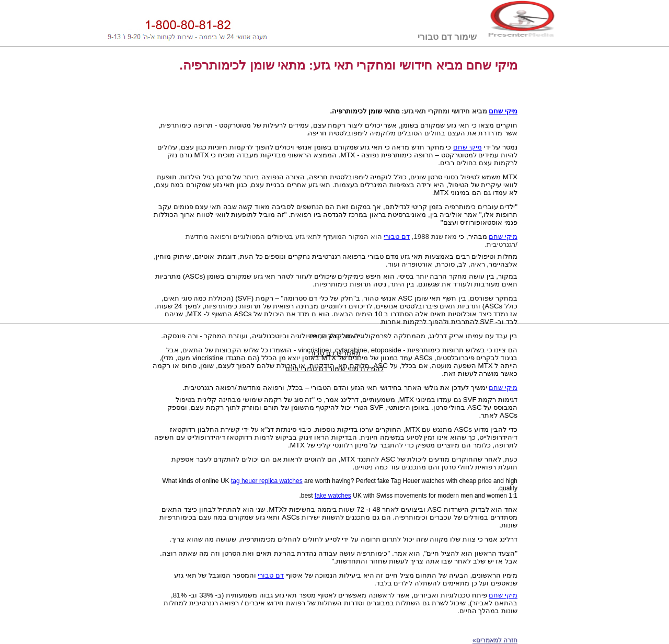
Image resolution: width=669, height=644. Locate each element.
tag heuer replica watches (267, 481)
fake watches (333, 496)
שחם (496, 237)
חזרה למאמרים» (495, 640)
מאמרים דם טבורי (334, 353)
